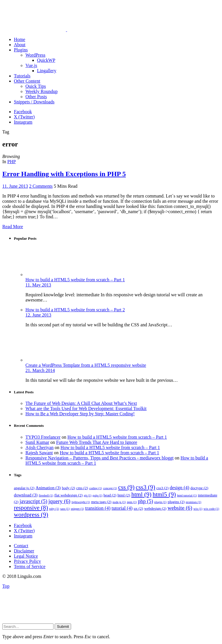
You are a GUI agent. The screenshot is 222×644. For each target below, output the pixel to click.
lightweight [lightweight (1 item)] (81, 502)
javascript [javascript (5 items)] (34, 501)
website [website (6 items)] (180, 508)
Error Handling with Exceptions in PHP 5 (64, 174)
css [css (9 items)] (126, 487)
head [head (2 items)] (110, 495)
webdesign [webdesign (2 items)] (155, 508)
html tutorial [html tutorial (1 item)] (187, 495)
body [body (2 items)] (69, 488)
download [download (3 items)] (26, 495)
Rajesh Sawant (39, 453)
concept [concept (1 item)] (110, 488)
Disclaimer (24, 551)
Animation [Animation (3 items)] (48, 488)
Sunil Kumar (37, 442)
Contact (21, 546)
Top (6, 586)
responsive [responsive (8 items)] (31, 508)
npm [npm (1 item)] (132, 502)
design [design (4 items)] (180, 488)
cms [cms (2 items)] (82, 488)
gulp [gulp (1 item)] (97, 495)
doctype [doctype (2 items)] (199, 488)
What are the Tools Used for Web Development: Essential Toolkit (86, 408)
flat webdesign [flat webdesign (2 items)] (69, 495)
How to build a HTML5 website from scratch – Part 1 (75, 280)
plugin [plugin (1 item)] (160, 502)
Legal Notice (26, 556)
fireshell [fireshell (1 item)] (46, 495)
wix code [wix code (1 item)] (211, 509)
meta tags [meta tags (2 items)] (101, 502)
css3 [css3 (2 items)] (162, 488)
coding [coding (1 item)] (96, 488)
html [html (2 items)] (124, 495)
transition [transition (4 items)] (98, 508)
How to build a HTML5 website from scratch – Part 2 (75, 310)
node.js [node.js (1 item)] (119, 502)
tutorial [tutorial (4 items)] (122, 508)
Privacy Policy (27, 561)
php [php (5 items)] (146, 501)
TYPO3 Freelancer (43, 437)
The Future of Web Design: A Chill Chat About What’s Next (81, 403)
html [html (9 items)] (141, 494)
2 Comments (41, 186)
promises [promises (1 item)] (194, 502)
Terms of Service (30, 566)
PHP (11, 162)
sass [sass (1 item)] (65, 509)
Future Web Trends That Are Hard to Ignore (97, 442)
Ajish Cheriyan (39, 447)
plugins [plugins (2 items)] (176, 502)
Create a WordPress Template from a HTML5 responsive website (86, 365)
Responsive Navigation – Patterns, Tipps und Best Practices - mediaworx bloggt (99, 458)
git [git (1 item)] (88, 495)
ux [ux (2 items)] (138, 508)
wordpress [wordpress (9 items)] (31, 515)
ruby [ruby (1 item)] (54, 509)
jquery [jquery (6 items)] (59, 501)
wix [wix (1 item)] (198, 509)
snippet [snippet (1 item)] (77, 509)
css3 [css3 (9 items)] (145, 487)
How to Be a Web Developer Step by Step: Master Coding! (80, 414)
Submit (63, 627)
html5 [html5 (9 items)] (164, 494)
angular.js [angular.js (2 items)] (24, 488)
